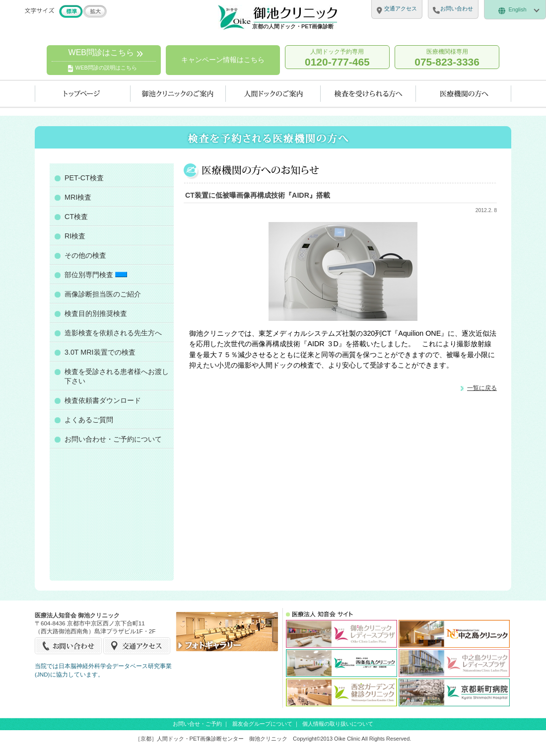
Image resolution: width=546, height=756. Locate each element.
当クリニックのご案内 (178, 94)
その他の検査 (85, 255)
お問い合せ (69, 646)
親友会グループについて (262, 724)
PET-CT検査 (84, 178)
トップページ (83, 94)
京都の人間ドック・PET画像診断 (293, 26)
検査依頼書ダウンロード (103, 400)
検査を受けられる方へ (368, 94)
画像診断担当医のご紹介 (103, 294)
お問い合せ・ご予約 (197, 724)
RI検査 (75, 236)
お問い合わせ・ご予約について (113, 439)
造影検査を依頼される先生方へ (113, 333)
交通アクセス (137, 646)
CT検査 (76, 217)
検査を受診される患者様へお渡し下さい (117, 376)
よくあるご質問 (89, 420)
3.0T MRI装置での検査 (100, 352)
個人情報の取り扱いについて (338, 724)
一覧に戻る (482, 388)
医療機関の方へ (464, 94)
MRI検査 (78, 197)
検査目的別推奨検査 (96, 313)
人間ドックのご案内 (273, 94)
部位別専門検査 (96, 275)
